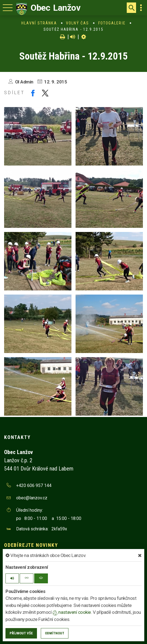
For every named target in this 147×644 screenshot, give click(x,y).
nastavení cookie (72, 612)
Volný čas (77, 23)
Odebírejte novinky (31, 545)
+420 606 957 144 (34, 485)
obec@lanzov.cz (32, 498)
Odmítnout (55, 633)
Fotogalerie (112, 23)
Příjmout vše (21, 633)
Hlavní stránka (39, 23)
